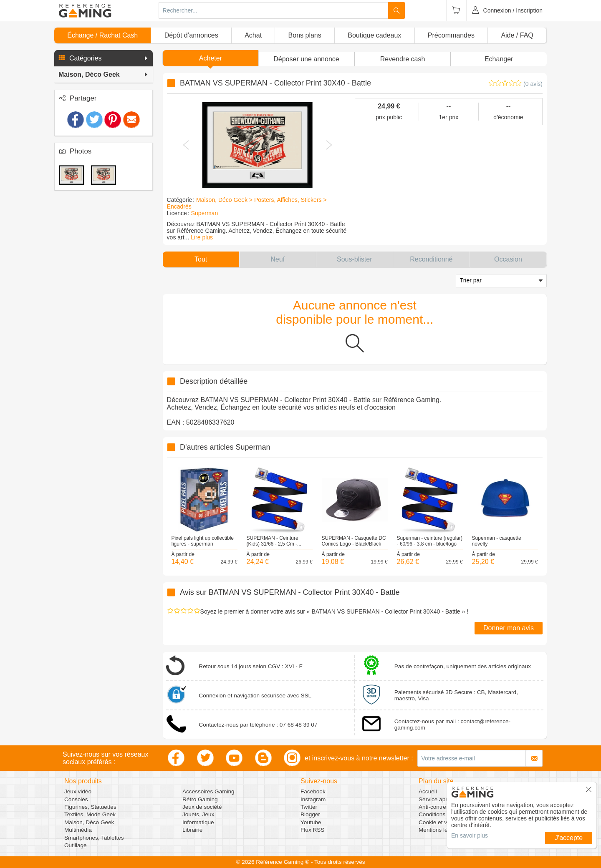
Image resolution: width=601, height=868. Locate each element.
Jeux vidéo (78, 791)
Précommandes (451, 35)
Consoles (76, 799)
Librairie (192, 830)
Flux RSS (312, 830)
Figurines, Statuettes (90, 807)
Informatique (198, 822)
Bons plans (305, 35)
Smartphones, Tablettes (94, 838)
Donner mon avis (509, 628)
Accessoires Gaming (208, 791)
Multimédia (78, 830)
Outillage (76, 845)
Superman (205, 213)
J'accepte (569, 838)
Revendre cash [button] (403, 59)
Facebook (313, 791)
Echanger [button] (499, 59)
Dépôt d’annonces (191, 35)
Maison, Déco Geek (89, 822)
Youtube (311, 822)
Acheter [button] (211, 58)
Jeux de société (202, 807)
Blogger (310, 814)
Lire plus (202, 237)
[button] (104, 58)
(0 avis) (533, 84)
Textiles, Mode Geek (90, 814)
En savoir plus (470, 835)
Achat (253, 35)
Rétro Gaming (200, 799)
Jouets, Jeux (198, 814)
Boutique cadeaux (374, 35)
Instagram (313, 799)
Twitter (309, 807)
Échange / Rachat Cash (102, 35)
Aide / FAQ (517, 35)
